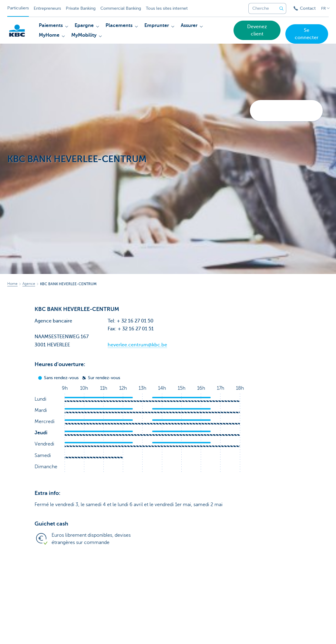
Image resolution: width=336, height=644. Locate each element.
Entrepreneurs (47, 8)
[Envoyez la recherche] (281, 8)
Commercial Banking (121, 8)
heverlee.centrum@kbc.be (137, 345)
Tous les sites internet (167, 8)
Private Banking (81, 8)
